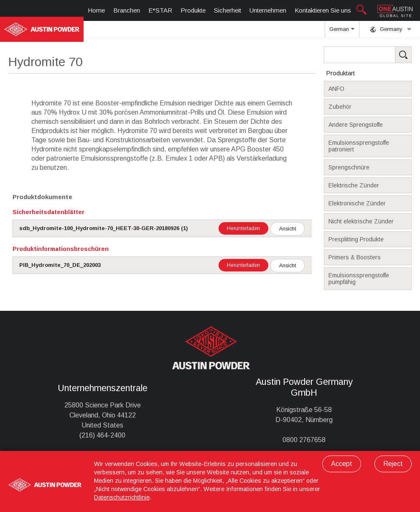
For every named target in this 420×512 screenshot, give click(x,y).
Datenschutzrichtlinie (122, 497)
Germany (391, 29)
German (342, 32)
